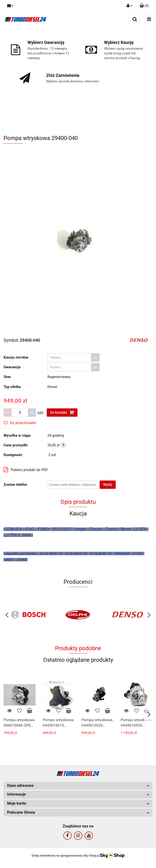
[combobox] (73, 357)
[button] (144, 6)
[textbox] (69, 357)
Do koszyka (62, 412)
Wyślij (108, 485)
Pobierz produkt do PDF (26, 470)
